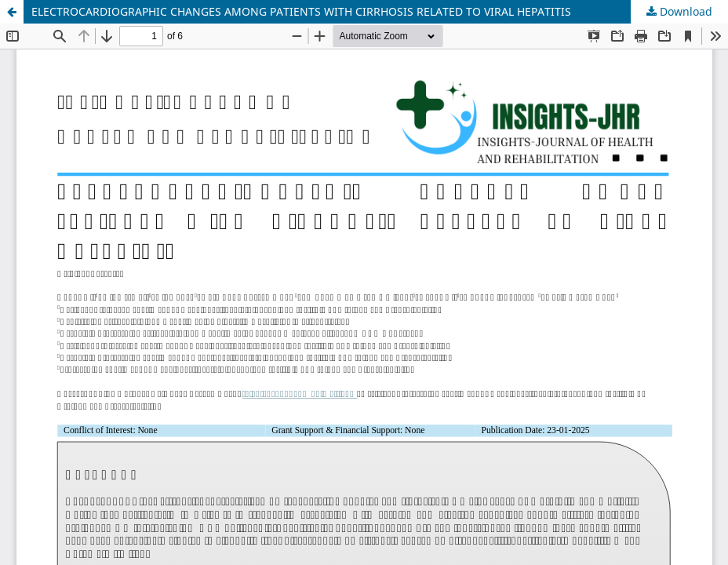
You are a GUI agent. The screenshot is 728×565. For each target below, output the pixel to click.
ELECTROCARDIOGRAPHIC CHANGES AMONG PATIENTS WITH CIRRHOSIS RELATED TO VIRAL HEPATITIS (301, 11)
